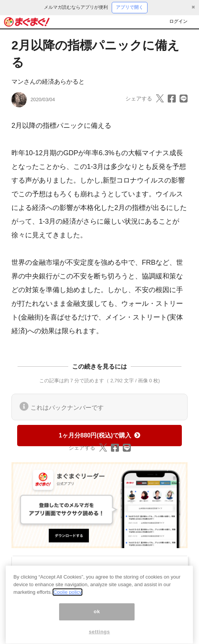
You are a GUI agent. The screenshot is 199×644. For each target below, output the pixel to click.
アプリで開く (130, 7)
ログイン (178, 21)
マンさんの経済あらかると (48, 82)
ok (97, 617)
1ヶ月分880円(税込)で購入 (99, 435)
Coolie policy (67, 597)
